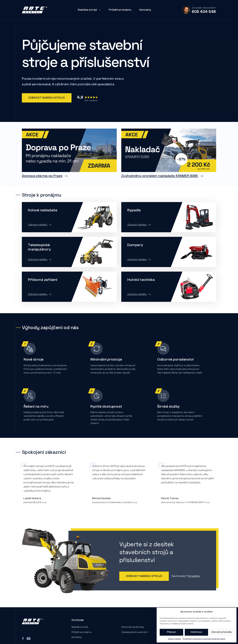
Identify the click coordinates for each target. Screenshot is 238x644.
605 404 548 (204, 12)
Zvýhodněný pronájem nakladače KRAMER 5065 (160, 176)
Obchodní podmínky (133, 619)
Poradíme (183, 568)
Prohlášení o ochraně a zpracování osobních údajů (204, 639)
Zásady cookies (175, 639)
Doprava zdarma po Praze (42, 176)
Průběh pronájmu (120, 10)
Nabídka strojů (89, 10)
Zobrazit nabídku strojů (47, 98)
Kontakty (145, 10)
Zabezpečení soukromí (134, 624)
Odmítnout (196, 632)
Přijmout (171, 632)
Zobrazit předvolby (222, 632)
